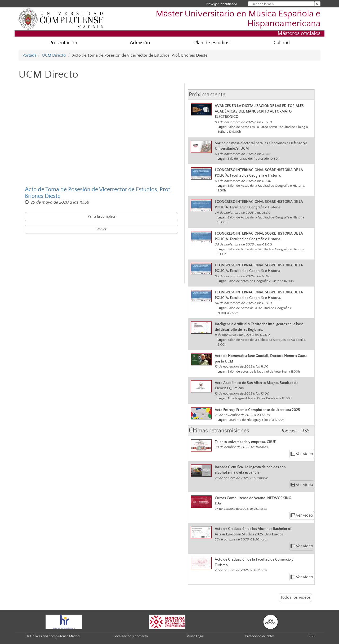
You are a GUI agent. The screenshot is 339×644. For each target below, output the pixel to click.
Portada (30, 55)
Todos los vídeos (295, 597)
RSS (311, 636)
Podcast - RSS (295, 431)
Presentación (63, 43)
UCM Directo (54, 55)
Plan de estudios (212, 43)
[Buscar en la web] (317, 4)
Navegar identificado (222, 4)
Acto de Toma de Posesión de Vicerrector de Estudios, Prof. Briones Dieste (98, 193)
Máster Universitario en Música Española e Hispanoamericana (238, 19)
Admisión (140, 43)
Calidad (282, 43)
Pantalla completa (102, 217)
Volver (101, 229)
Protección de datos (260, 636)
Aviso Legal (195, 636)
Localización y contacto (131, 636)
